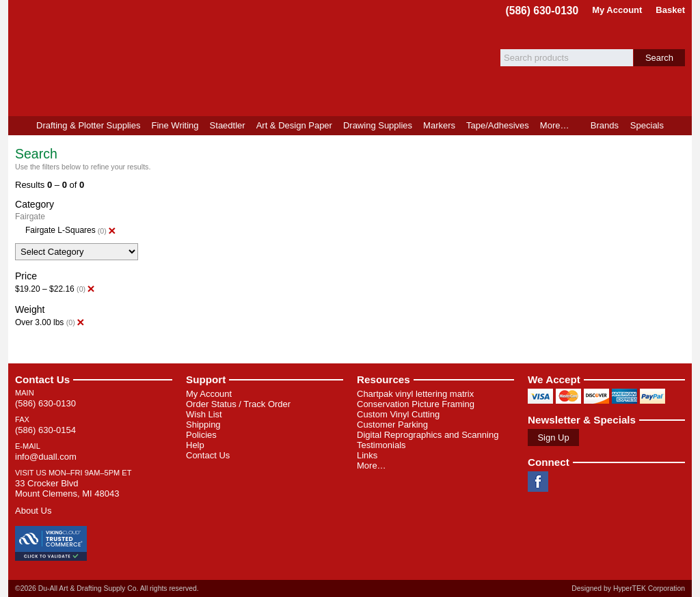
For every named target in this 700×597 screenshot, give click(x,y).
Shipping (203, 425)
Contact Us (42, 379)
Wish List (204, 414)
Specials (647, 125)
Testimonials (381, 445)
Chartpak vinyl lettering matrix (415, 394)
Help (195, 445)
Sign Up (553, 438)
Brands (605, 125)
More (555, 125)
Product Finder (681, 126)
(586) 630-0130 (542, 11)
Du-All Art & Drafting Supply (167, 58)
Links (367, 455)
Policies (201, 435)
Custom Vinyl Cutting (398, 414)
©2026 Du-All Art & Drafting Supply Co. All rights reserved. (107, 588)
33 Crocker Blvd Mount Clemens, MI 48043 (67, 488)
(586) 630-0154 (45, 430)
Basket (670, 10)
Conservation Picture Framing (416, 404)
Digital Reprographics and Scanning (428, 435)
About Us (33, 511)
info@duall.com (46, 457)
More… (372, 466)
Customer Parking (392, 425)
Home (19, 126)
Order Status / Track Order (238, 404)
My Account (617, 10)
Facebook (538, 482)
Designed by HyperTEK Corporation (628, 588)
